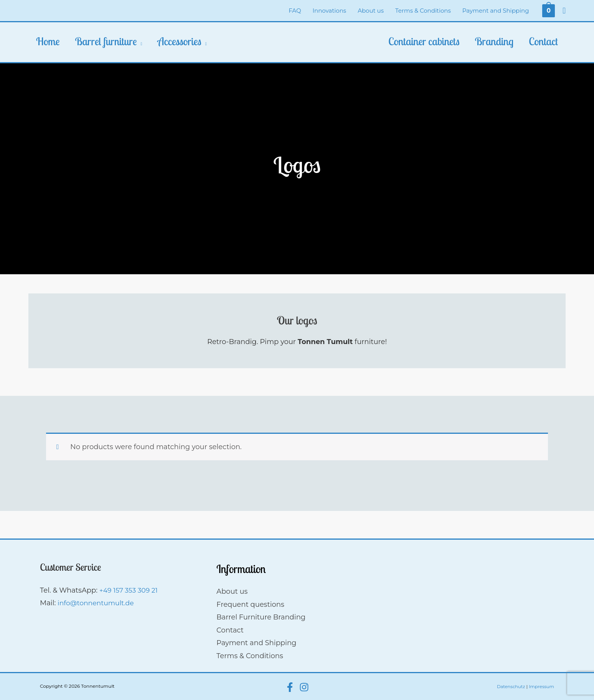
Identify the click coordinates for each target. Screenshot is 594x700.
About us (371, 11)
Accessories (179, 41)
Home (48, 41)
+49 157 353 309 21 (130, 590)
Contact (543, 41)
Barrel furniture (106, 41)
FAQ (295, 11)
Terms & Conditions (423, 11)
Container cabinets (424, 41)
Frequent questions (250, 604)
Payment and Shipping (496, 11)
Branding (494, 41)
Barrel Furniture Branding (261, 617)
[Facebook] (290, 687)
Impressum (541, 686)
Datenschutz (509, 686)
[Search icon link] (564, 11)
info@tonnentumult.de (97, 603)
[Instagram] (304, 687)
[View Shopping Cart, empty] (549, 10)
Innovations (330, 11)
